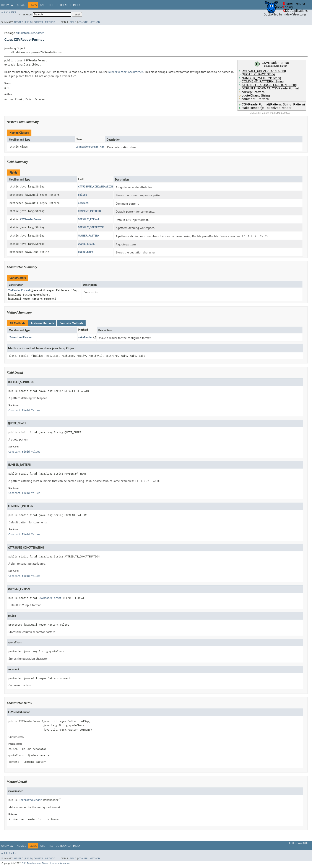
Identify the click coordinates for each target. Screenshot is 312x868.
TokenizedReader (21, 337)
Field (28, 22)
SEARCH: (28, 14)
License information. (60, 863)
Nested (19, 22)
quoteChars (86, 252)
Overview (7, 5)
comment (83, 203)
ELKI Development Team (35, 863)
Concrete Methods (71, 323)
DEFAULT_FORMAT (89, 219)
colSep (83, 195)
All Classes (9, 12)
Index (77, 5)
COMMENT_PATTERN (89, 211)
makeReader (86, 337)
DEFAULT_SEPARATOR (91, 227)
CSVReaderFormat (32, 219)
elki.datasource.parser (30, 33)
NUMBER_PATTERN (89, 236)
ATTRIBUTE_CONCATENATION (95, 187)
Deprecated (63, 5)
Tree (50, 5)
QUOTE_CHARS (86, 244)
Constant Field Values (24, 410)
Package (21, 5)
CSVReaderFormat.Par (90, 147)
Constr (38, 22)
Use (43, 5)
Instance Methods (42, 323)
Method (50, 22)
